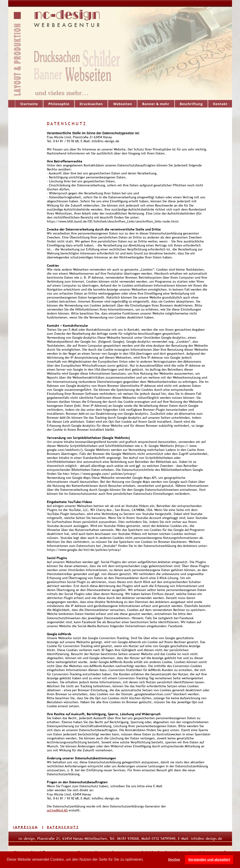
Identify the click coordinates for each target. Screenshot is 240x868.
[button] (146, 860)
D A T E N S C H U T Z (63, 827)
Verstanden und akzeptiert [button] (209, 860)
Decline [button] (174, 860)
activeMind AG (57, 810)
